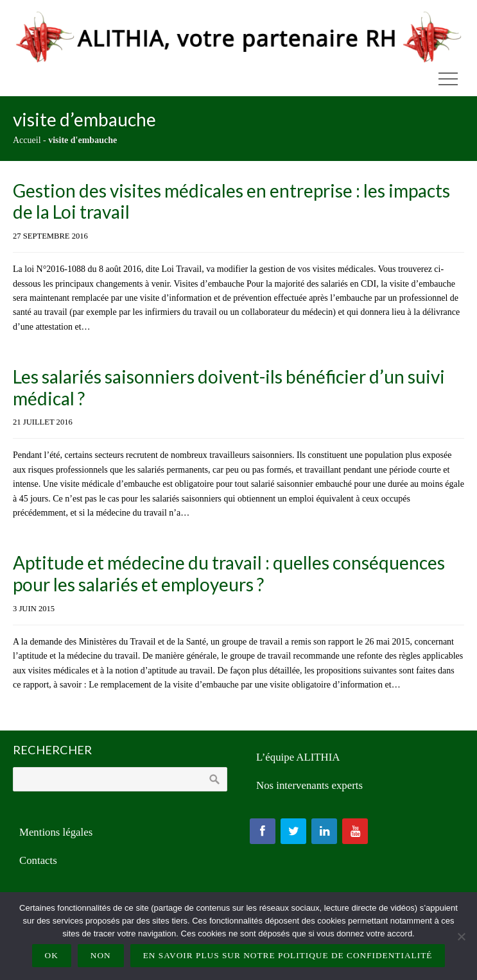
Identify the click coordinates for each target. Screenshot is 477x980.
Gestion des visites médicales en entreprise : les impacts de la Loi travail (231, 201)
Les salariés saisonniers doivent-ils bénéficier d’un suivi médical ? (229, 387)
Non (101, 955)
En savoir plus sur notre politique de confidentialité (288, 955)
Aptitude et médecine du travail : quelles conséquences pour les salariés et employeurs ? (229, 573)
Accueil (27, 140)
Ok (52, 955)
